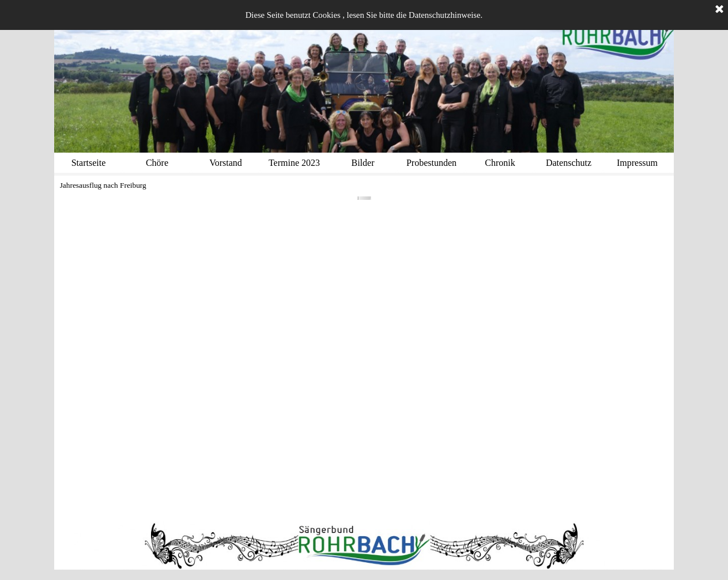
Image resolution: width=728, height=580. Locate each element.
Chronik (500, 163)
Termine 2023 (294, 163)
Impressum (637, 163)
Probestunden (431, 163)
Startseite (89, 163)
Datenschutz (569, 163)
